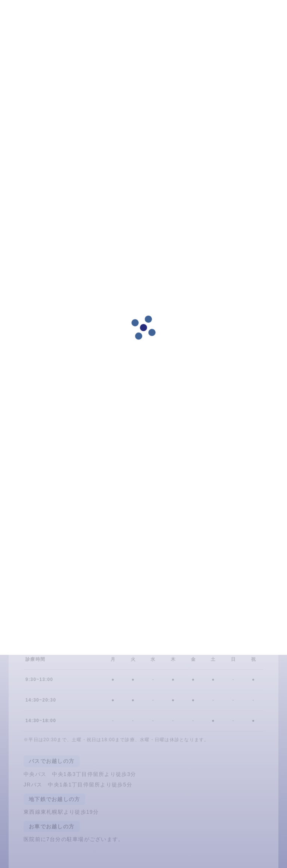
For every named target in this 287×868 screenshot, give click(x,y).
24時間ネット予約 (57, 637)
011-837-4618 (199, 637)
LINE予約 (128, 637)
